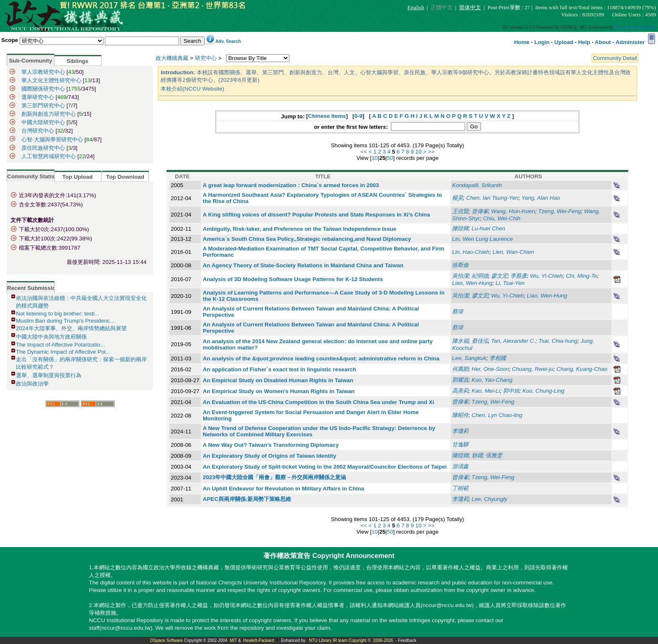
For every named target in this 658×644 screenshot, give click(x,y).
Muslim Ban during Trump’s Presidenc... (65, 321)
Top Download (125, 177)
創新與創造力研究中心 (49, 114)
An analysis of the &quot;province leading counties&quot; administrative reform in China (321, 359)
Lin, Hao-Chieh (471, 252)
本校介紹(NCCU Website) (192, 89)
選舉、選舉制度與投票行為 (49, 375)
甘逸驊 (460, 445)
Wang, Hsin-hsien (513, 211)
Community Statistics (36, 176)
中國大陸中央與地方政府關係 (51, 337)
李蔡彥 (519, 276)
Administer (630, 42)
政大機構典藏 (172, 58)
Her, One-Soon (490, 369)
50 (390, 158)
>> (431, 152)
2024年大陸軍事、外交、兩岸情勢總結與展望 (71, 328)
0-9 (358, 116)
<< (364, 152)
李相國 (498, 358)
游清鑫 (460, 466)
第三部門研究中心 (43, 106)
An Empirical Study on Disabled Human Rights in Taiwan (278, 380)
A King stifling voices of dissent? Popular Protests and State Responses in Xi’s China (317, 215)
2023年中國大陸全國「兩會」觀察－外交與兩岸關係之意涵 (275, 477)
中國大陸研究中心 (44, 122)
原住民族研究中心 (44, 148)
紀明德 (480, 276)
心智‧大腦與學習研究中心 (53, 139)
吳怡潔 (460, 276)
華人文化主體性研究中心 (51, 80)
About (603, 42)
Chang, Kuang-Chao (582, 369)
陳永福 (460, 341)
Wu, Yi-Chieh (546, 276)
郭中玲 (511, 391)
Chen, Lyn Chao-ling (497, 415)
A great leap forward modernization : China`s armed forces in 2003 (291, 185)
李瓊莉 (460, 431)
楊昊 (458, 198)
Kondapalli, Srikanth (477, 185)
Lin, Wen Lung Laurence (482, 239)
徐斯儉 (460, 265)
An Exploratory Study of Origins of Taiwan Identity (270, 456)
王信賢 (460, 211)
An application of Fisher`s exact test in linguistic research (280, 369)
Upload (564, 42)
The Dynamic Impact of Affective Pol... (63, 352)
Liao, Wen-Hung (472, 283)
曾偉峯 (480, 211)
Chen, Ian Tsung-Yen (493, 198)
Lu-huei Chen (489, 228)
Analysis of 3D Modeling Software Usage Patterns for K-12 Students (293, 279)
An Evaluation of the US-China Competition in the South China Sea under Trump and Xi (319, 402)
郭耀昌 (460, 380)
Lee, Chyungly (490, 499)
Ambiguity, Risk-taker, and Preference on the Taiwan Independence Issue (300, 229)
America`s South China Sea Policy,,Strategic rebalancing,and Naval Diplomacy (307, 239)
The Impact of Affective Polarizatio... (60, 345)
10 (418, 152)
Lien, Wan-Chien (513, 252)
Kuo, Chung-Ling (544, 391)
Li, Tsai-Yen (510, 283)
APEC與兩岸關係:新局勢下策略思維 (247, 499)
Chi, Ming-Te (581, 276)
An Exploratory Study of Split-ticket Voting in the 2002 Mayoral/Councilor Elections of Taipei (325, 467)
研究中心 (206, 58)
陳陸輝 (460, 228)
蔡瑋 (458, 312)
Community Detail (615, 58)
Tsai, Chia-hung (558, 341)
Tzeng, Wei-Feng (559, 211)
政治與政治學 (32, 384)
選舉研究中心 (38, 97)
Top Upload (78, 177)
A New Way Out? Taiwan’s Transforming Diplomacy (271, 445)
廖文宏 (499, 276)
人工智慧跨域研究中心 (49, 156)
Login (542, 42)
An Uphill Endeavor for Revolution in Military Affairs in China (284, 489)
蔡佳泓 (480, 341)
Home (522, 42)
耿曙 (477, 455)
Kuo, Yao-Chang (492, 380)
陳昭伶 (460, 415)
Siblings (78, 61)
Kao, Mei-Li (486, 391)
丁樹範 (460, 488)
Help (584, 42)
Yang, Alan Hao (541, 198)
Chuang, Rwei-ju (533, 369)
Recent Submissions (35, 288)
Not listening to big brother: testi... (58, 314)
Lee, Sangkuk (469, 358)
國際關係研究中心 (43, 89)
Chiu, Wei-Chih (501, 218)
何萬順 (460, 369)
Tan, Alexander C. (513, 341)
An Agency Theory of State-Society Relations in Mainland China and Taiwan (303, 265)
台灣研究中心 (38, 131)
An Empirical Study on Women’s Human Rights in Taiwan (279, 391)
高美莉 (460, 391)
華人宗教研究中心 (43, 72)
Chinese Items (327, 116)
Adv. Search (228, 41)
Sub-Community (30, 61)
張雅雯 (494, 455)
